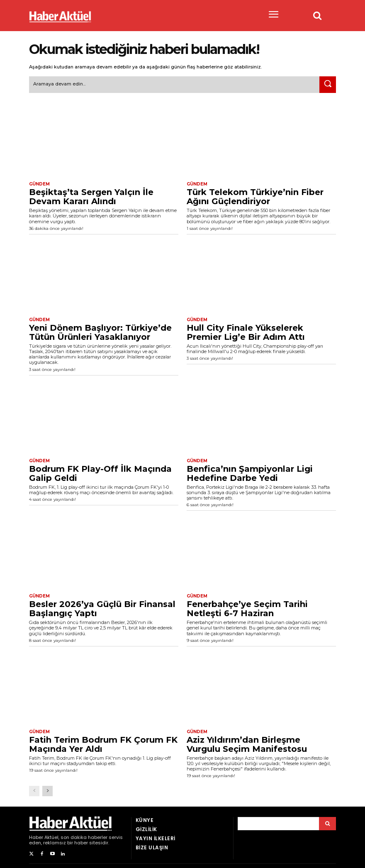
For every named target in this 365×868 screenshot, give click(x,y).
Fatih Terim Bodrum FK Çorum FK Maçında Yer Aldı (103, 744)
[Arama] (327, 824)
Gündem (39, 184)
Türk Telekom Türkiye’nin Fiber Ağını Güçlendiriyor (255, 197)
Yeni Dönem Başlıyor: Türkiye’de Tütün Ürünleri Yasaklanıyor (100, 332)
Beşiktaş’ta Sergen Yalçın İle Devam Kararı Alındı (91, 197)
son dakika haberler (84, 837)
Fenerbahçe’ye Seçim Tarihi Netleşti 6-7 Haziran (247, 609)
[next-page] (47, 791)
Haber (36, 837)
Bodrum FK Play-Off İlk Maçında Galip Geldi (100, 473)
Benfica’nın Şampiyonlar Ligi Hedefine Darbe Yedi (250, 473)
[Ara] (328, 85)
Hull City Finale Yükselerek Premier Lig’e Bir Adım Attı (246, 332)
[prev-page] (34, 791)
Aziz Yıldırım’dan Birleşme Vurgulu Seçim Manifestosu (247, 744)
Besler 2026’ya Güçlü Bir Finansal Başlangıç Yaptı (102, 609)
